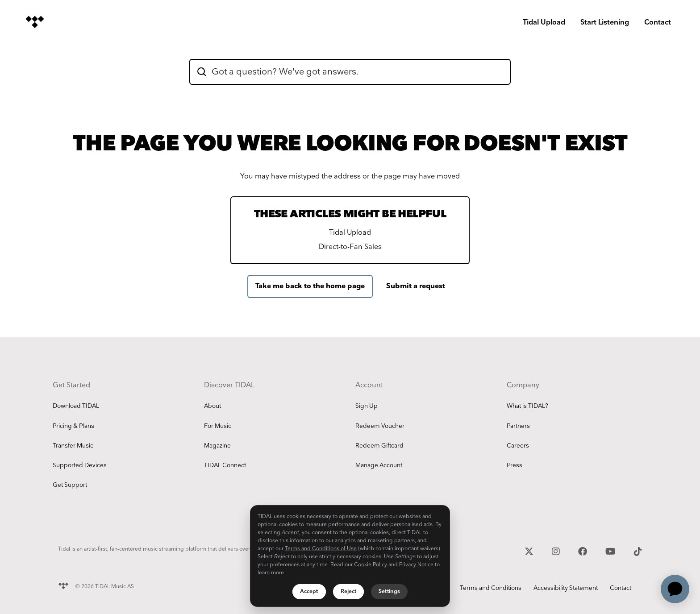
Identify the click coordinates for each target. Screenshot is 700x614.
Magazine (217, 446)
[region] (350, 556)
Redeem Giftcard (379, 446)
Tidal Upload (544, 23)
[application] (675, 589)
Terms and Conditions (491, 588)
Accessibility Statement (566, 588)
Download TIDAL (76, 406)
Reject (349, 591)
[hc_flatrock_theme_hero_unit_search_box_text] (350, 72)
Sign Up (367, 406)
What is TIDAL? (527, 406)
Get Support (70, 485)
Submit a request (416, 286)
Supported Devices (80, 465)
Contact (658, 23)
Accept (309, 591)
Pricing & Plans (73, 426)
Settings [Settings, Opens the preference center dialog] (389, 591)
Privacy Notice (416, 565)
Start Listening (605, 23)
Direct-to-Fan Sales (350, 247)
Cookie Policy (371, 565)
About (212, 406)
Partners (518, 426)
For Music (218, 426)
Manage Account (379, 465)
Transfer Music (73, 446)
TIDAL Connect (225, 465)
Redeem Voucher (380, 426)
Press (515, 465)
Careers (518, 446)
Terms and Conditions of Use (321, 549)
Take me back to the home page (310, 286)
